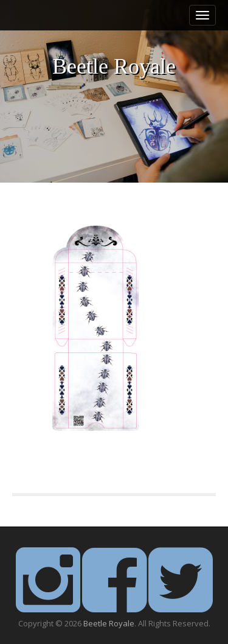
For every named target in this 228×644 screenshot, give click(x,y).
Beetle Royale (114, 67)
